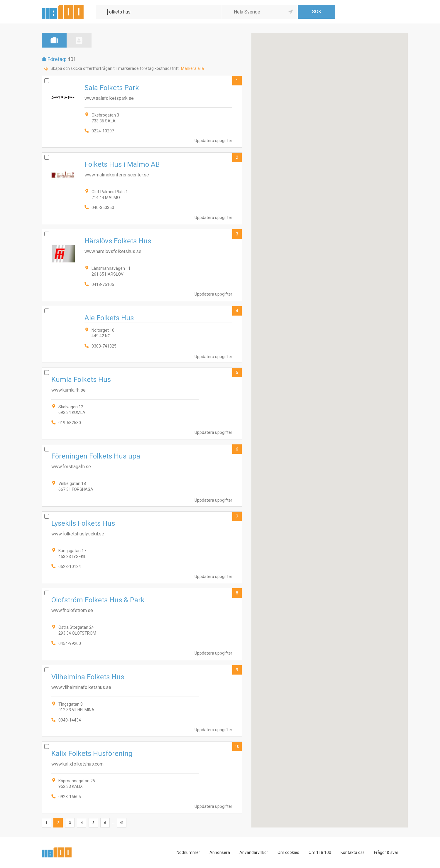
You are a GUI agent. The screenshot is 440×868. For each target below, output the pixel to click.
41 (122, 823)
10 (237, 746)
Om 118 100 (320, 852)
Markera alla (192, 68)
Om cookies (288, 852)
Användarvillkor (254, 852)
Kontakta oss (353, 852)
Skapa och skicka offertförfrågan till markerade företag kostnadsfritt (115, 68)
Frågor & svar (386, 852)
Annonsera (220, 852)
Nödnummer (188, 852)
